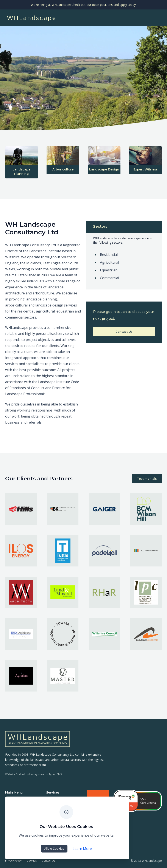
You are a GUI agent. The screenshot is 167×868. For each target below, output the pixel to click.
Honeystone (37, 774)
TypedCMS (55, 774)
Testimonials (147, 479)
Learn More (82, 849)
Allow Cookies (54, 849)
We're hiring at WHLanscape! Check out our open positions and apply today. (84, 5)
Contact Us (124, 332)
